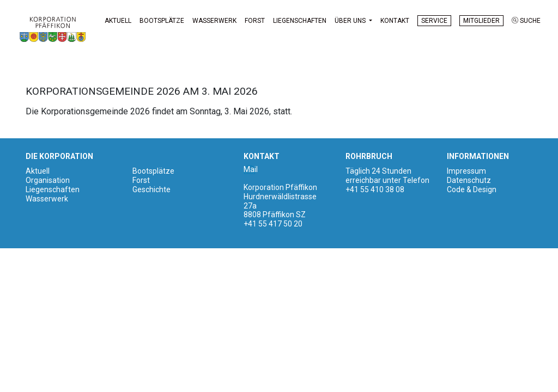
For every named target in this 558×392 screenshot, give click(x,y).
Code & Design (472, 189)
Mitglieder (481, 21)
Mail (251, 169)
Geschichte (151, 189)
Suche (526, 21)
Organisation (48, 180)
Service (434, 21)
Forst (255, 21)
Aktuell (118, 21)
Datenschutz (469, 180)
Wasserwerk (214, 21)
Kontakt (395, 21)
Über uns (351, 21)
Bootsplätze (162, 21)
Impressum (466, 171)
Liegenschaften (300, 21)
